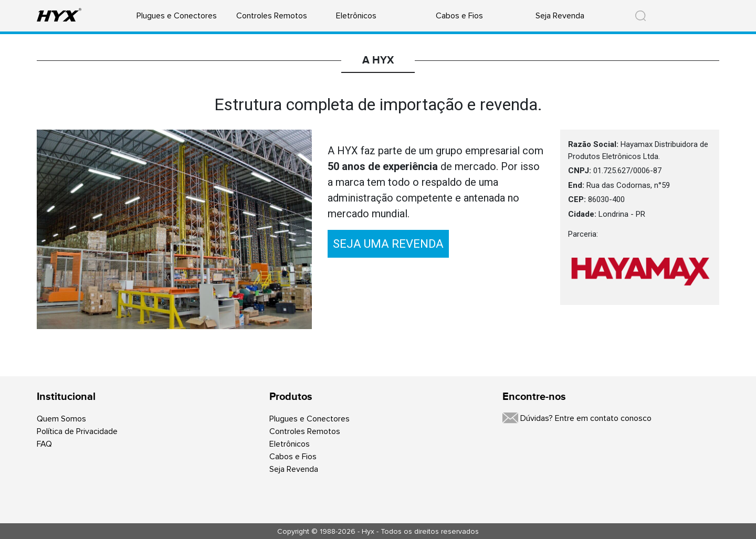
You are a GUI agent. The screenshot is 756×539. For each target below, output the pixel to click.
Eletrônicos (356, 16)
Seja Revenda (560, 16)
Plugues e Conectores (177, 16)
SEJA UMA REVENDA (388, 244)
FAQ (44, 444)
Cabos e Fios (459, 16)
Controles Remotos (272, 16)
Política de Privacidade (77, 431)
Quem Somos (61, 419)
